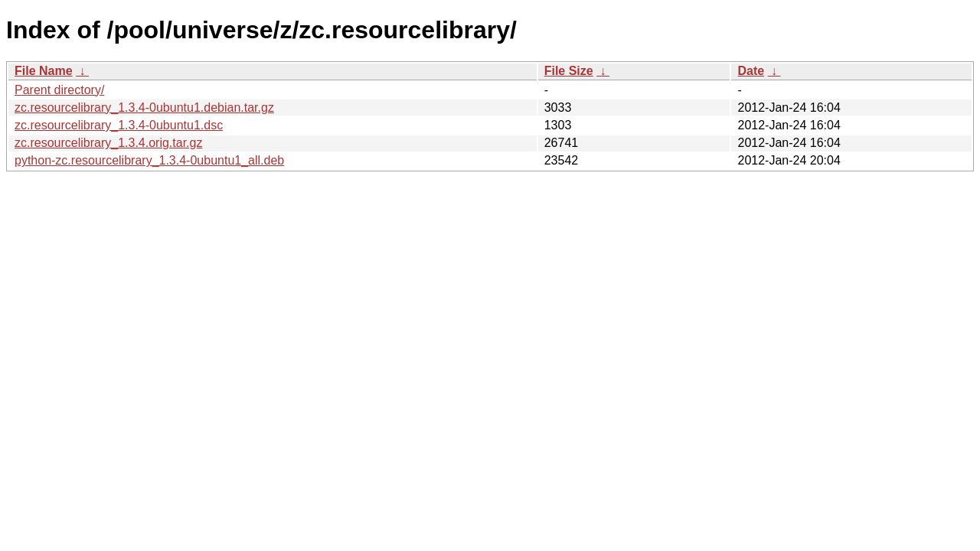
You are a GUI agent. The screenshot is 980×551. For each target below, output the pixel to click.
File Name (44, 71)
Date (751, 71)
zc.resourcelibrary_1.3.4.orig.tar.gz (108, 143)
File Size (569, 71)
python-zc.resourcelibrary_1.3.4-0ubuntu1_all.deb (149, 160)
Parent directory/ (59, 90)
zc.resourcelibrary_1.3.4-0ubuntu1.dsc (119, 125)
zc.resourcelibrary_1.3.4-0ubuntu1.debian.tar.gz (144, 108)
